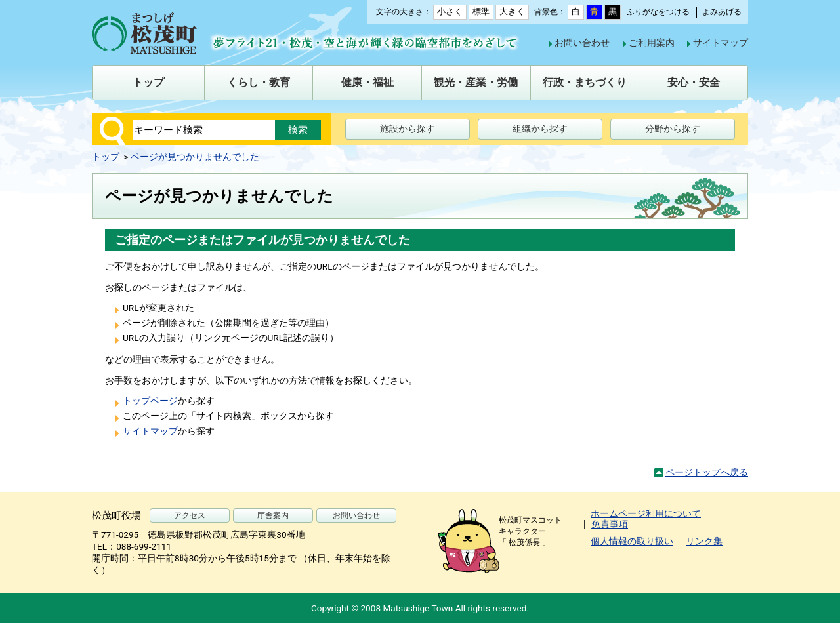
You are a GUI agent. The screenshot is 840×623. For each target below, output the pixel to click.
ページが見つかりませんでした (195, 157)
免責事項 (610, 524)
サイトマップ (721, 43)
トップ (106, 157)
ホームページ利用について (646, 513)
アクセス (190, 515)
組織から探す (540, 129)
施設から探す (408, 129)
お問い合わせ (582, 43)
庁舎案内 (273, 515)
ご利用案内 (652, 43)
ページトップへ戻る (707, 472)
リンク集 (704, 541)
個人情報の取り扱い (632, 541)
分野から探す (673, 129)
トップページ (150, 401)
